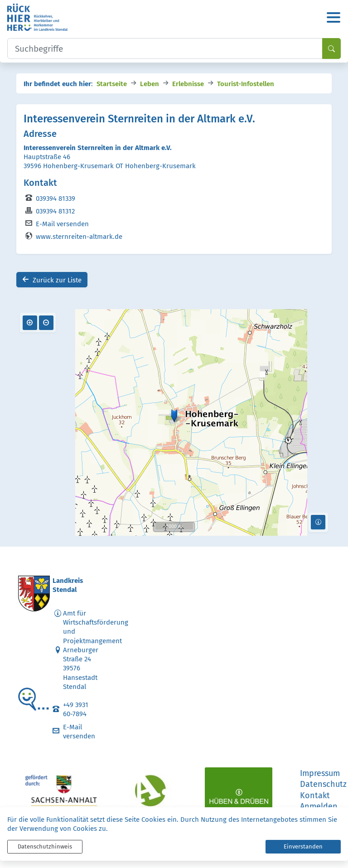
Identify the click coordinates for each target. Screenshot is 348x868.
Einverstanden (303, 846)
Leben (150, 83)
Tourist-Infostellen (246, 83)
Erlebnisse (188, 83)
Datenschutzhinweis (45, 846)
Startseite (112, 83)
